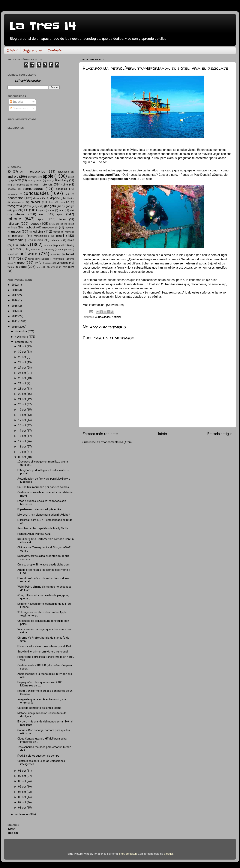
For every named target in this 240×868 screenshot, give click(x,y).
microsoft (18, 236)
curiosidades (103, 317)
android (13, 176)
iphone (14, 219)
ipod (41, 219)
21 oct (22, 399)
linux (14, 228)
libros (71, 224)
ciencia (48, 184)
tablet (70, 254)
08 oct (22, 771)
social (11, 254)
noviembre (22, 337)
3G (21, 172)
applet (71, 177)
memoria (69, 232)
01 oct (22, 808)
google (70, 206)
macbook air (50, 228)
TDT (19, 259)
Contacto (55, 51)
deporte (55, 198)
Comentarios (19, 108)
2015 (15, 306)
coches (12, 189)
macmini (69, 228)
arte (30, 181)
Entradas (17, 102)
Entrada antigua (220, 434)
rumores (36, 249)
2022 (15, 285)
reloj (72, 245)
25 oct (22, 378)
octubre (20, 342)
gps (15, 210)
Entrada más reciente (100, 434)
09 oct (22, 457)
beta (49, 181)
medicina (37, 231)
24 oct (22, 383)
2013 (15, 311)
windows (69, 267)
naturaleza (56, 240)
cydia (67, 194)
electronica (18, 202)
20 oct (22, 404)
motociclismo (41, 236)
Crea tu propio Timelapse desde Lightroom (43, 565)
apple (48, 176)
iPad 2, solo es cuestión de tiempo (38, 756)
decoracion (15, 198)
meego (57, 232)
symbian (56, 254)
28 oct (22, 362)
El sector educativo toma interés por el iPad (44, 646)
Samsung (49, 249)
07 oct (22, 776)
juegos (34, 224)
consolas (61, 189)
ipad (60, 214)
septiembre (22, 814)
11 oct (22, 447)
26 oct (22, 373)
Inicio (162, 434)
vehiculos (63, 263)
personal (48, 245)
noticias (117, 317)
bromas (21, 185)
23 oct (22, 389)
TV (36, 263)
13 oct (22, 436)
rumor (17, 249)
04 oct (22, 792)
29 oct (22, 357)
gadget (36, 206)
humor (51, 210)
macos (16, 231)
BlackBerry (62, 181)
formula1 (64, 202)
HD (26, 210)
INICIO (11, 829)
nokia (71, 240)
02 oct (22, 802)
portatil (60, 245)
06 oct (22, 781)
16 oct (22, 425)
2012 (15, 316)
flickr (51, 202)
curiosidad (13, 194)
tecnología (44, 259)
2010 (15, 327)
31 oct (22, 347)
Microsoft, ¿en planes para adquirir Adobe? (44, 515)
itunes (62, 220)
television (59, 259)
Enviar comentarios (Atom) (116, 442)
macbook (30, 228)
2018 (15, 290)
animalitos (33, 177)
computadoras (33, 189)
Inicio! (12, 51)
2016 (15, 301)
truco (21, 263)
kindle (52, 224)
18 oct (22, 415)
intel (72, 210)
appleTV (16, 181)
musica (39, 240)
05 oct (22, 787)
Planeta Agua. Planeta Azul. (34, 534)
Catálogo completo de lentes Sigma (39, 708)
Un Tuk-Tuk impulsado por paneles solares (43, 487)
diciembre (21, 332)
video (23, 267)
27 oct (22, 368)
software (28, 254)
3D (9, 172)
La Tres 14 (43, 26)
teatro (31, 259)
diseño (70, 198)
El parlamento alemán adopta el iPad (40, 509)
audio (39, 181)
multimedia (15, 240)
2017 (15, 295)
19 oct (22, 410)
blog (10, 185)
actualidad (63, 172)
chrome (34, 185)
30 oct (22, 352)
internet (20, 214)
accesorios (37, 171)
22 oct (22, 394)
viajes (11, 267)
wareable (41, 267)
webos (55, 267)
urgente (49, 263)
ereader (35, 202)
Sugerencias (33, 51)
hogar (41, 210)
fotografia (15, 206)
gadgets (50, 206)
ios (41, 214)
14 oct (22, 431)
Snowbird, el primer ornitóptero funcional (43, 652)
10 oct (22, 452)
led (61, 224)
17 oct (22, 420)
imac (61, 210)
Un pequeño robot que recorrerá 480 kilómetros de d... (40, 684)
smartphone (64, 249)
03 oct (22, 797)
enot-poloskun (128, 854)
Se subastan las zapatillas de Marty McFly (43, 528)
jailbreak (13, 224)
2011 (15, 322)
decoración (39, 198)
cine (65, 185)
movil (60, 236)
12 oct (22, 441)
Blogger (168, 854)
